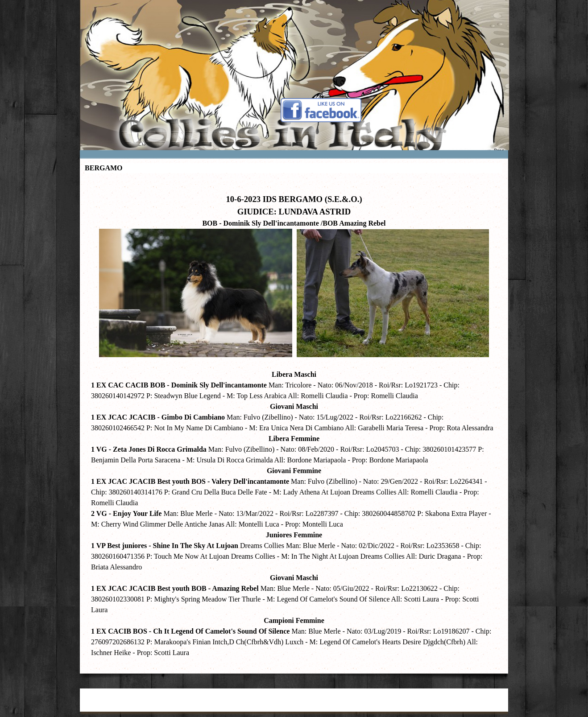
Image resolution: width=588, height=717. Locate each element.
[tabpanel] (294, 421)
